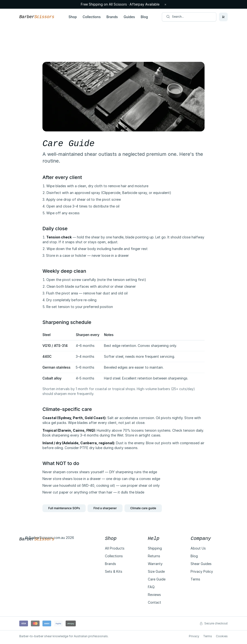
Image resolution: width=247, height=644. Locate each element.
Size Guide (156, 571)
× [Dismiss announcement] (165, 4)
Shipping (155, 548)
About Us (198, 548)
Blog (144, 17)
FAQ (151, 587)
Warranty (155, 564)
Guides (129, 17)
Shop (73, 17)
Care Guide (157, 579)
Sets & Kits (114, 571)
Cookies (222, 636)
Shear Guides (201, 564)
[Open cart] (223, 17)
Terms (195, 579)
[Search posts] (189, 17)
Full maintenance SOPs (64, 508)
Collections (92, 17)
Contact (154, 602)
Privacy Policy (202, 571)
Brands (112, 17)
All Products (115, 548)
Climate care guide (143, 508)
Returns (154, 556)
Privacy (194, 636)
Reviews (154, 595)
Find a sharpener (105, 508)
